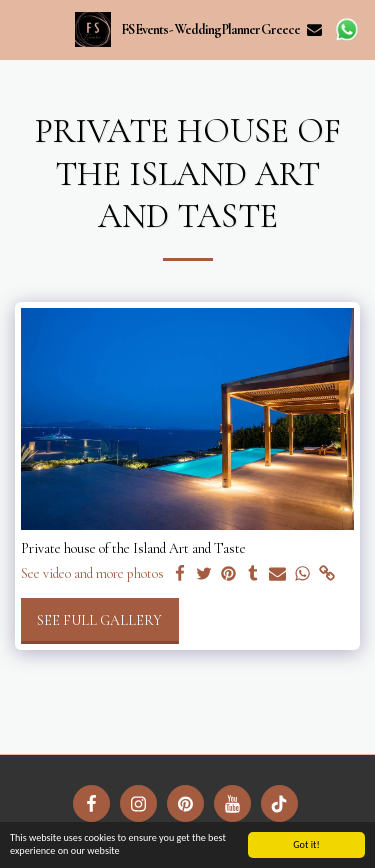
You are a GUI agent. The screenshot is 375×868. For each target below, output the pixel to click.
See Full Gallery (99, 620)
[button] (22, 29)
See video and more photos (92, 573)
